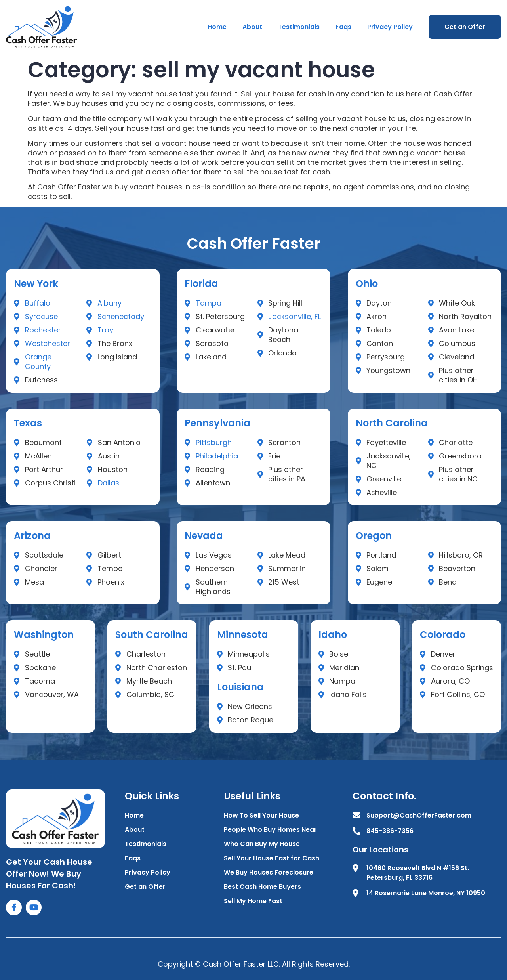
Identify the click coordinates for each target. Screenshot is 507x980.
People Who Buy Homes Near (270, 830)
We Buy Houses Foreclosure (269, 872)
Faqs (343, 27)
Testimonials (299, 27)
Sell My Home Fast (253, 901)
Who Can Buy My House (262, 844)
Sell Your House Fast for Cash (272, 858)
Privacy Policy (390, 27)
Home (217, 27)
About (252, 27)
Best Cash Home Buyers (262, 887)
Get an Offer (465, 27)
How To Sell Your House (261, 815)
